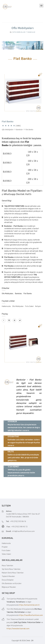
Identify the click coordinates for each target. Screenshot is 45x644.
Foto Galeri (29, 306)
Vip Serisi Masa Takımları (11, 569)
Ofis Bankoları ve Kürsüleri (12, 584)
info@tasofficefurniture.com (23, 531)
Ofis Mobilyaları (18, 306)
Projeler (5, 547)
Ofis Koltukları (19, 612)
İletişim (38, 306)
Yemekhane (20, 602)
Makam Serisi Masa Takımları (13, 573)
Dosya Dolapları (8, 580)
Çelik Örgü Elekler (20, 622)
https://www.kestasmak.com (18, 629)
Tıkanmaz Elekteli (17, 619)
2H (32, 641)
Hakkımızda (6, 306)
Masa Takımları (7, 566)
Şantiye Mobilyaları (18, 599)
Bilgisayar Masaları (9, 587)
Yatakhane (11, 602)
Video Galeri (6, 554)
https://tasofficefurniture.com (31, 615)
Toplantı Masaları (8, 576)
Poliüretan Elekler (34, 622)
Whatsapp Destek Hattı (18, 194)
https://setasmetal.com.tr (29, 605)
